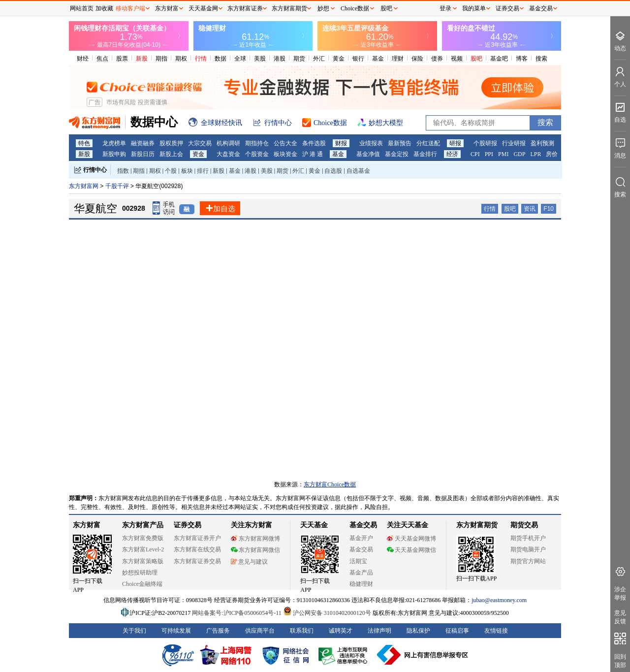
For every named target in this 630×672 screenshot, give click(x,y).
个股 (171, 171)
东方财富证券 (245, 8)
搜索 (541, 59)
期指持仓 (257, 143)
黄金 (339, 59)
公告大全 (285, 143)
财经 (83, 59)
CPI (475, 154)
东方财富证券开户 (197, 538)
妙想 (323, 8)
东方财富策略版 (143, 561)
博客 (522, 59)
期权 (181, 59)
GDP (519, 154)
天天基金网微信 (411, 550)
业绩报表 (371, 143)
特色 (84, 143)
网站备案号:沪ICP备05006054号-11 (237, 613)
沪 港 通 (313, 154)
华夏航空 (95, 208)
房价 (552, 154)
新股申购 (114, 154)
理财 (398, 59)
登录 (445, 8)
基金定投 (397, 154)
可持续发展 (176, 631)
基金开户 (361, 538)
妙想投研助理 (140, 573)
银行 (358, 59)
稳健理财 (361, 584)
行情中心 (95, 170)
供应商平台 (260, 631)
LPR (535, 154)
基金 (378, 59)
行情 (201, 59)
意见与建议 (249, 562)
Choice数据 (355, 8)
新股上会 (171, 154)
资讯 (530, 209)
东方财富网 (84, 186)
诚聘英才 (341, 631)
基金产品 (361, 573)
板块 (187, 171)
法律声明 (379, 631)
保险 (417, 59)
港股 (280, 59)
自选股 (333, 171)
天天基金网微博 (411, 539)
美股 (260, 59)
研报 (455, 143)
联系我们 (302, 631)
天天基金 (314, 525)
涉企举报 (620, 593)
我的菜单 (474, 8)
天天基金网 (203, 8)
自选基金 (358, 171)
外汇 (319, 59)
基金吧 (499, 59)
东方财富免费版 (143, 538)
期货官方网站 (528, 561)
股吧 (476, 59)
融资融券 (143, 143)
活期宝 (358, 561)
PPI (489, 154)
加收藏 (104, 8)
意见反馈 (620, 617)
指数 (123, 171)
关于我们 (134, 631)
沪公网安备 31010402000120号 (327, 613)
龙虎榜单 (114, 143)
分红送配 (428, 143)
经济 (452, 154)
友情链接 (496, 631)
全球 (240, 59)
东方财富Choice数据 (330, 484)
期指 (161, 59)
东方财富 (87, 525)
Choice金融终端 (142, 584)
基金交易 (361, 549)
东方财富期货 (477, 525)
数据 (220, 59)
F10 (549, 209)
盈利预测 (542, 143)
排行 (203, 171)
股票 (122, 59)
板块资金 (285, 154)
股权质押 (171, 143)
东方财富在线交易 (197, 549)
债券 (437, 59)
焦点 (102, 59)
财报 (341, 143)
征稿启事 (457, 631)
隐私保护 (418, 631)
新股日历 (143, 154)
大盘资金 (228, 154)
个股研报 (485, 143)
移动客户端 (130, 8)
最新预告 (400, 143)
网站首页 (82, 8)
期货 (299, 59)
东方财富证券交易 (197, 561)
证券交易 (507, 8)
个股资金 (257, 154)
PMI (503, 154)
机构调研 (228, 143)
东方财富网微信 (255, 550)
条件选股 (314, 143)
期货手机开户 (528, 538)
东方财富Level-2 (143, 549)
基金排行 (425, 154)
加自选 (220, 208)
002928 (134, 208)
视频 (457, 59)
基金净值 (368, 154)
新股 (142, 59)
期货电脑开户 (528, 549)
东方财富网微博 (255, 539)
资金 (198, 154)
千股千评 (118, 186)
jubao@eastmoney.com (499, 600)
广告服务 (218, 631)
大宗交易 (200, 143)
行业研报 (514, 143)
